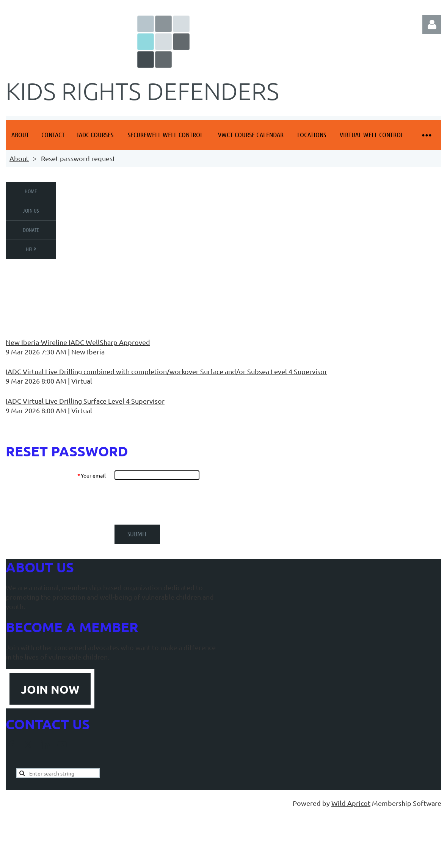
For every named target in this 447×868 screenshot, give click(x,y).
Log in (432, 25)
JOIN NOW (50, 689)
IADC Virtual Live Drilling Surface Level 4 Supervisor (85, 401)
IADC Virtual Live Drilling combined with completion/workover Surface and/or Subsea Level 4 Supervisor (166, 371)
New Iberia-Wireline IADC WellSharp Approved (78, 342)
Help (31, 249)
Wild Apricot (351, 803)
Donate (31, 230)
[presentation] (172, 502)
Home (31, 191)
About (19, 158)
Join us (31, 210)
